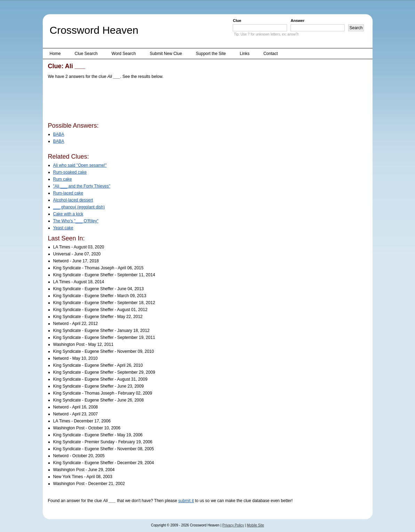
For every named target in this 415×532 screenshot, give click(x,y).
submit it (186, 501)
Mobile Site (256, 525)
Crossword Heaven (94, 30)
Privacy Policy (233, 525)
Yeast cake (63, 228)
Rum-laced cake (68, 193)
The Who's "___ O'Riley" (76, 221)
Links (245, 54)
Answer (297, 21)
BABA (59, 134)
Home (55, 54)
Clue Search (86, 54)
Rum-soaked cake (70, 172)
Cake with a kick (68, 214)
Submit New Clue (166, 54)
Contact (270, 54)
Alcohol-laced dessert (73, 200)
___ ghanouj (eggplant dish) (79, 207)
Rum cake (63, 179)
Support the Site (211, 54)
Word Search (124, 54)
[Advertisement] (175, 102)
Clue (237, 21)
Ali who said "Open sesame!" (80, 165)
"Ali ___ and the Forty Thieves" (82, 186)
